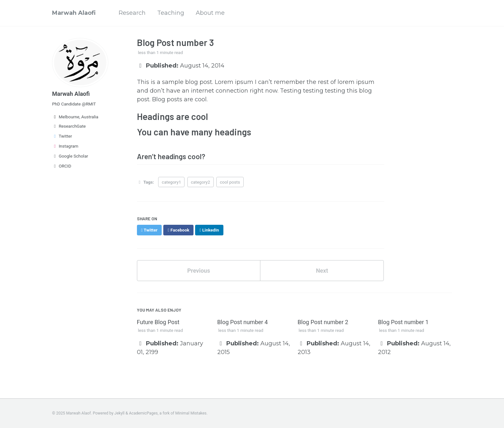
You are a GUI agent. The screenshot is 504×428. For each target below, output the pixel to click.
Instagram (65, 146)
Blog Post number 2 (323, 322)
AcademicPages (143, 413)
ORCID (62, 166)
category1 (171, 182)
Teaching (171, 13)
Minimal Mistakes (191, 413)
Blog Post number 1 (403, 322)
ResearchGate (69, 126)
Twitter (62, 136)
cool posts (230, 182)
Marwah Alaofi (74, 13)
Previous (198, 271)
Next (322, 271)
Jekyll (120, 413)
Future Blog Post (158, 322)
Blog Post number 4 (243, 322)
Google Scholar (70, 156)
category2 (201, 182)
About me (210, 13)
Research (132, 13)
